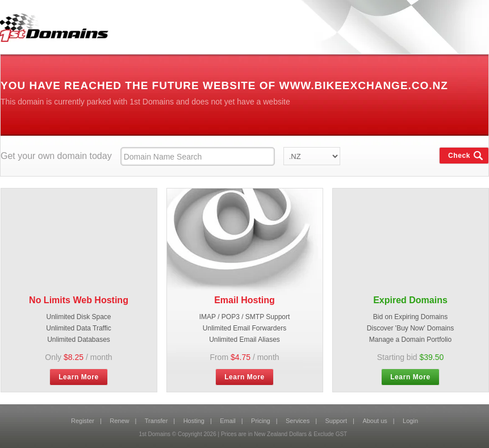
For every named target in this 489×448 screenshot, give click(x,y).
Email (228, 421)
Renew (119, 421)
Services (298, 421)
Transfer (156, 421)
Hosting (194, 421)
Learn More (79, 377)
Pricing (261, 421)
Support (337, 421)
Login (410, 421)
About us (375, 421)
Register (83, 421)
